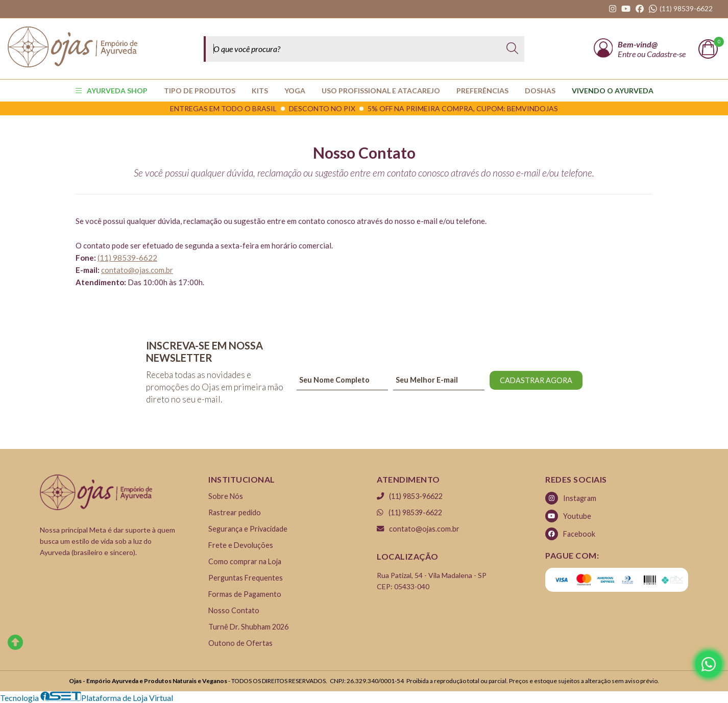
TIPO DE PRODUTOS (200, 91)
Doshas (540, 91)
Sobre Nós (226, 496)
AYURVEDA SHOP (112, 91)
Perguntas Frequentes (246, 578)
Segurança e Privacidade (248, 529)
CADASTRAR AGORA (536, 380)
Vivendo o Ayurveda (613, 91)
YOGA (295, 91)
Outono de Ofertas (240, 643)
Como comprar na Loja (245, 561)
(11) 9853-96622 (410, 496)
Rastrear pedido (235, 512)
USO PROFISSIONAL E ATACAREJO (381, 91)
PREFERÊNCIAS (482, 91)
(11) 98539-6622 (409, 512)
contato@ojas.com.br (137, 270)
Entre (627, 54)
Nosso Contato (234, 610)
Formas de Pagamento (245, 594)
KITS (260, 91)
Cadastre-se (666, 54)
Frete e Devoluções (241, 545)
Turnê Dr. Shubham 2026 (248, 627)
